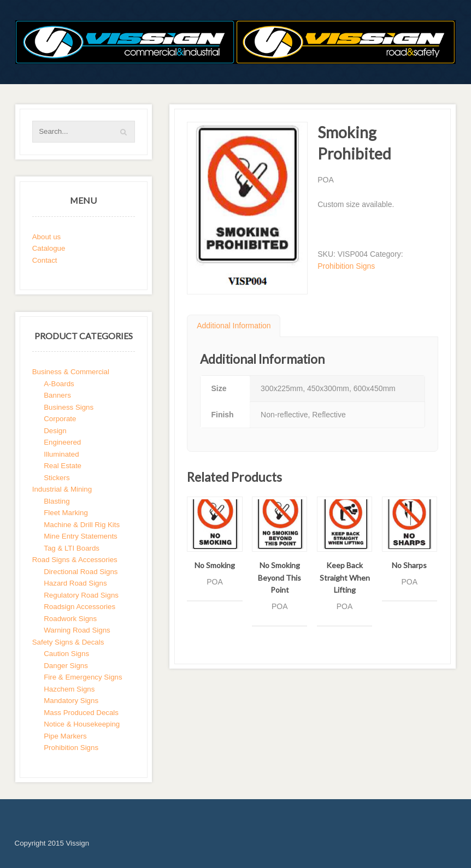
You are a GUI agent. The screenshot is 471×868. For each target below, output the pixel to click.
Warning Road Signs (77, 630)
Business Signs (69, 407)
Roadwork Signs (70, 619)
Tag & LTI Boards (72, 548)
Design (55, 431)
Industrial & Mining (62, 489)
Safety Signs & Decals (68, 642)
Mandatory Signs (71, 701)
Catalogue (49, 248)
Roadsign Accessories (80, 607)
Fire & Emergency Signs (83, 677)
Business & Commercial (71, 372)
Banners (57, 395)
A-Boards (59, 384)
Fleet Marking (66, 513)
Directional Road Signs (81, 572)
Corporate (60, 419)
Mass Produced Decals (81, 713)
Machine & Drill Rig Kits (82, 525)
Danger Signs (66, 666)
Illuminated (61, 454)
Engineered (62, 442)
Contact (45, 260)
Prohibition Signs (346, 266)
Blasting (57, 501)
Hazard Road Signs (75, 583)
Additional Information (234, 326)
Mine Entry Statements (81, 536)
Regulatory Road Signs (81, 595)
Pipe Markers (65, 736)
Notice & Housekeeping (82, 724)
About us (47, 237)
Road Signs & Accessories (75, 560)
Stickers (57, 478)
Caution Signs (66, 654)
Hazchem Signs (69, 689)
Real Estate (63, 466)
